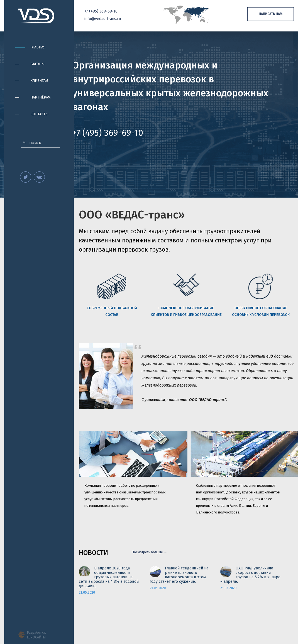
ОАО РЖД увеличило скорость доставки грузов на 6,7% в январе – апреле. (250, 575)
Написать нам (271, 14)
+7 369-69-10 (101, 11)
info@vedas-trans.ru (103, 19)
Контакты (39, 114)
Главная (38, 47)
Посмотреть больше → (149, 552)
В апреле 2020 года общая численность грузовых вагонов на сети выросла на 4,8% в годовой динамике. (109, 577)
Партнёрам (41, 97)
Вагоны (37, 64)
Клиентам (39, 81)
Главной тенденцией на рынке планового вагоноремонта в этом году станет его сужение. (179, 575)
